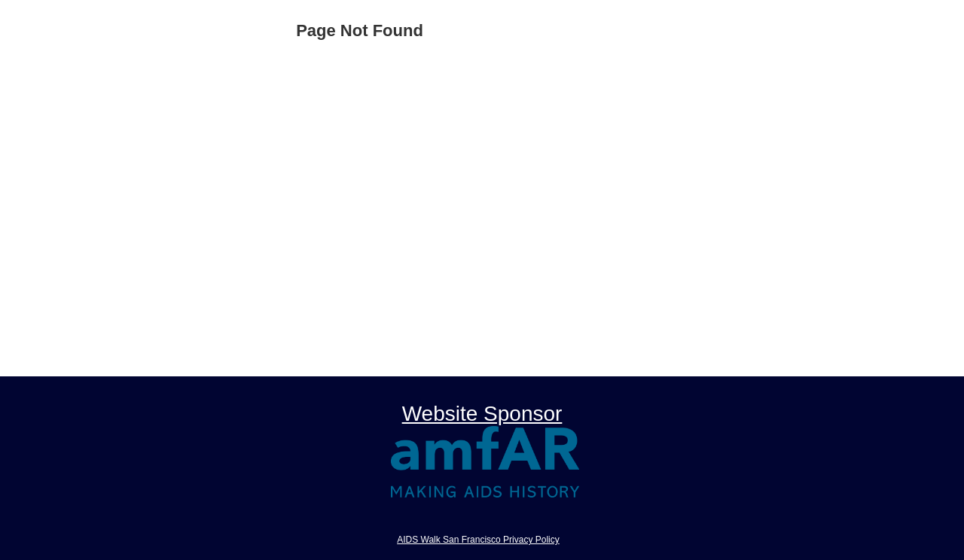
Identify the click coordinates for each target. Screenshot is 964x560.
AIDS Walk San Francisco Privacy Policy (478, 540)
